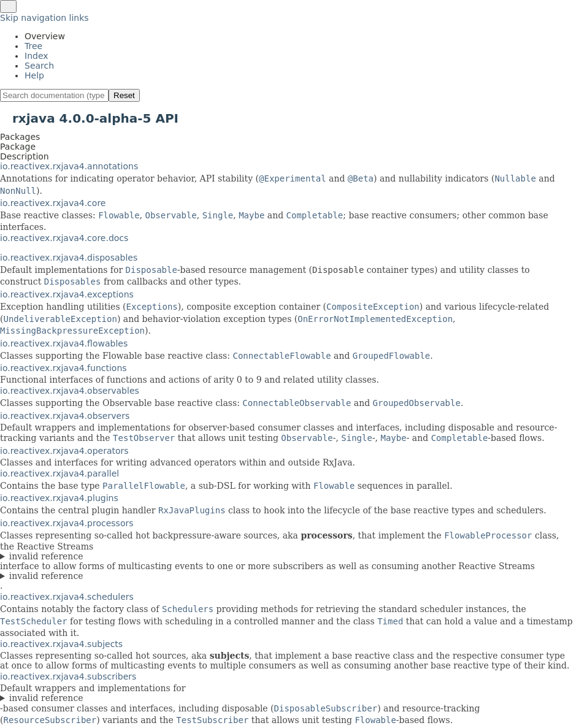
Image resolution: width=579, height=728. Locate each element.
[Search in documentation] (54, 95)
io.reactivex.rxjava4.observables (70, 391)
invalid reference (46, 556)
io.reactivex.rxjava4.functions (63, 368)
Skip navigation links (44, 18)
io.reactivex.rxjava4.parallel (59, 473)
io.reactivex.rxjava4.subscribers (68, 676)
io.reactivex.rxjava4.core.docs (64, 238)
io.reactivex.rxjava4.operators (64, 451)
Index (36, 56)
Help (34, 75)
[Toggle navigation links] (8, 6)
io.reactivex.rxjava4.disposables (69, 258)
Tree (33, 46)
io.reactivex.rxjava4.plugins (59, 498)
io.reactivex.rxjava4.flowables (64, 343)
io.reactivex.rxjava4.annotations (69, 166)
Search (39, 66)
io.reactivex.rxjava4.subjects (61, 644)
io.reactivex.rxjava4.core (53, 203)
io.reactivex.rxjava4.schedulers (67, 597)
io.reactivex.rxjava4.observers (65, 416)
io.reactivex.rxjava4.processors (67, 523)
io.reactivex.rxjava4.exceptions (67, 294)
